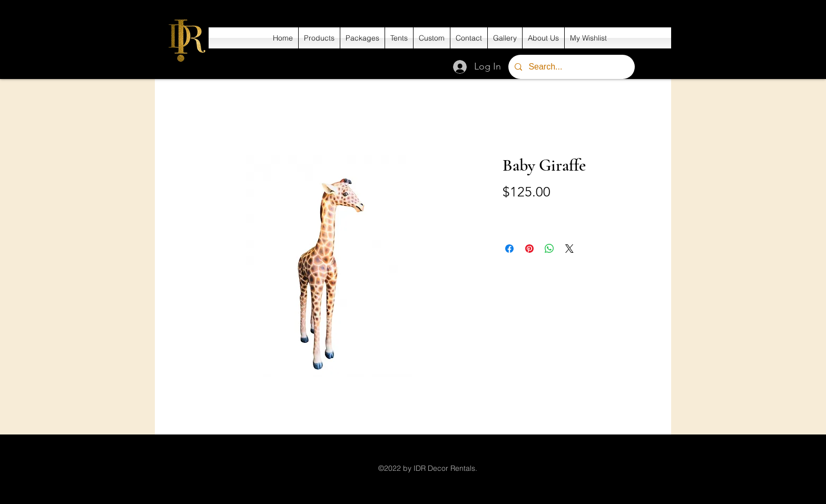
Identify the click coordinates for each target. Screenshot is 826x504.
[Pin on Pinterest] (529, 249)
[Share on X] (569, 249)
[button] (319, 38)
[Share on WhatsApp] (549, 249)
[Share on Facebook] (509, 249)
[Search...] (571, 67)
